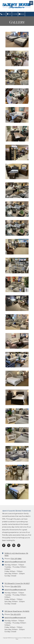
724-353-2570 (16, 614)
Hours (15, 14)
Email (21, 14)
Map (9, 14)
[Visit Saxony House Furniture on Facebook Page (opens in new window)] (4, 545)
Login (17, 639)
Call (3, 14)
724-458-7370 (16, 586)
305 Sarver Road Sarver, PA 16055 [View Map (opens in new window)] (17, 611)
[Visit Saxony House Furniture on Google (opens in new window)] (14, 545)
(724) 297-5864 (16, 559)
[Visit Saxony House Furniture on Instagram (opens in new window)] (19, 545)
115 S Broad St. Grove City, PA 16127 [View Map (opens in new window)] (17, 583)
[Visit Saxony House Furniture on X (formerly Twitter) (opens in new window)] (9, 545)
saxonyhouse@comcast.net (15, 562)
